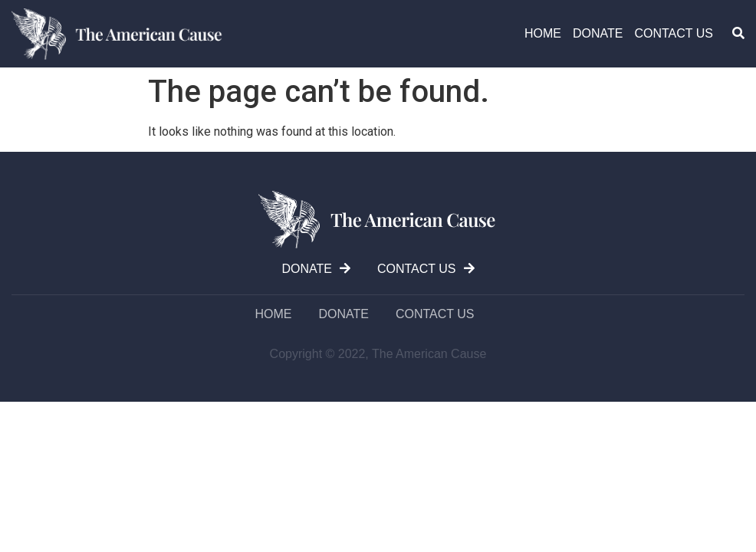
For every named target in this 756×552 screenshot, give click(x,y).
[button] (738, 33)
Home (543, 33)
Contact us (674, 33)
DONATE (598, 33)
